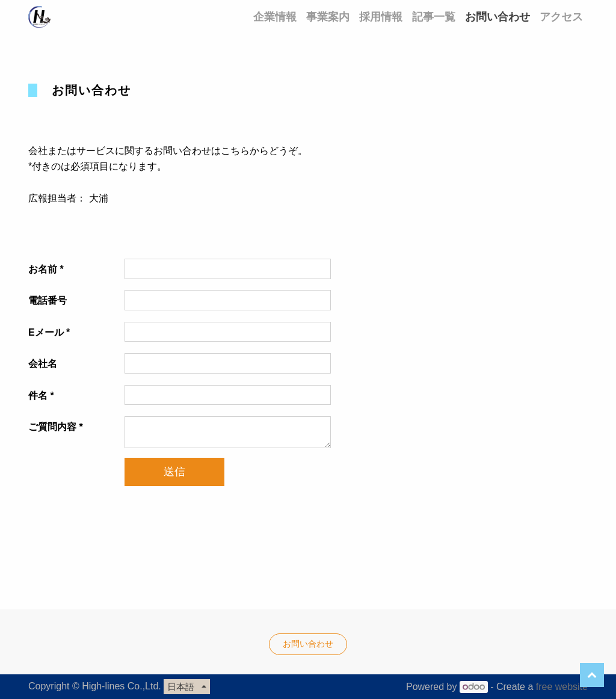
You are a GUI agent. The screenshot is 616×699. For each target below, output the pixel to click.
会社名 (43, 364)
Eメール (46, 332)
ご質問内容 (52, 427)
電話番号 (48, 300)
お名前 (43, 269)
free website (562, 687)
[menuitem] (275, 17)
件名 (38, 396)
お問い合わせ (308, 644)
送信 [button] (174, 472)
